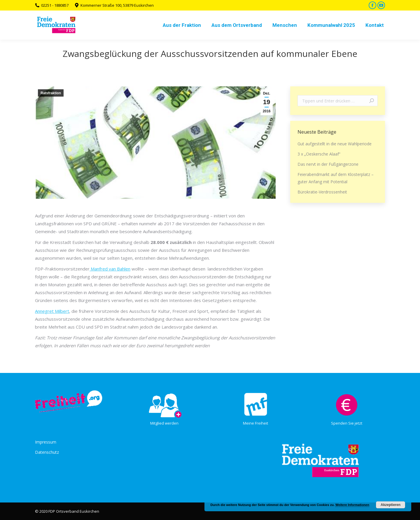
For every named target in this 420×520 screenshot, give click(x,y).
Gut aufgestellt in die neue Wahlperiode (335, 144)
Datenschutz (47, 452)
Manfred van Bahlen (110, 269)
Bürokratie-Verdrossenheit (322, 192)
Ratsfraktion (51, 93)
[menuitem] (182, 25)
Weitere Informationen (352, 505)
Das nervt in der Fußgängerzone (328, 164)
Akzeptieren (391, 505)
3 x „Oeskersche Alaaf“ (319, 154)
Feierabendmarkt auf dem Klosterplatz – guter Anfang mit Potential (336, 178)
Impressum (46, 442)
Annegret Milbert (52, 311)
